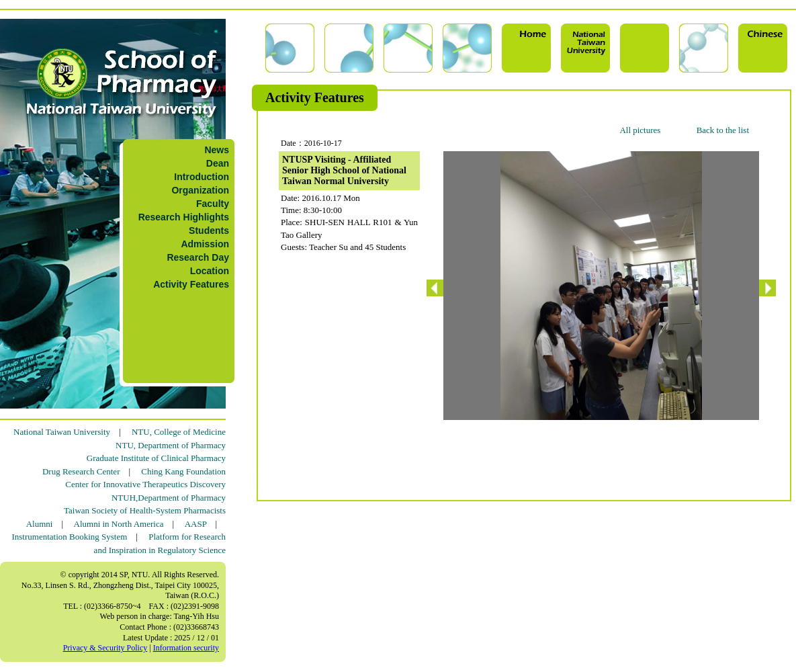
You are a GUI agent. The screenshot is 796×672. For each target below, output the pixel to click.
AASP (196, 524)
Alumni (40, 524)
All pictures (640, 130)
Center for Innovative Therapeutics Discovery (145, 484)
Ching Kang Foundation (183, 471)
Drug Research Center (81, 471)
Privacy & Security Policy (105, 648)
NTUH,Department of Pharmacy (169, 498)
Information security (186, 648)
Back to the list (723, 130)
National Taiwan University (62, 432)
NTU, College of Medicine (179, 432)
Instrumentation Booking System (69, 537)
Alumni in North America (119, 524)
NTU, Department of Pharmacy (171, 445)
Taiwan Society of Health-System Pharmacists (145, 510)
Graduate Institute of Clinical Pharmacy (156, 458)
